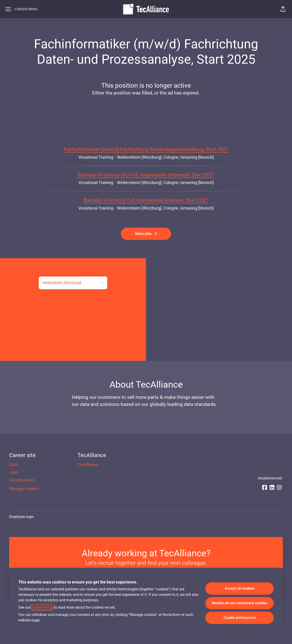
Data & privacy (22, 480)
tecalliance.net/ (270, 478)
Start (14, 465)
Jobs (14, 472)
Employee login (21, 517)
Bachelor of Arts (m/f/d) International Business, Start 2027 (146, 200)
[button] (283, 9)
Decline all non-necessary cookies (240, 603)
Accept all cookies (240, 588)
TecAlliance (88, 465)
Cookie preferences (240, 618)
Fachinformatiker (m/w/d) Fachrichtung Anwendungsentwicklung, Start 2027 (146, 150)
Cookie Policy (42, 607)
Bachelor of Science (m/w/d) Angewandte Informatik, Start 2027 (146, 175)
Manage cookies (24, 489)
